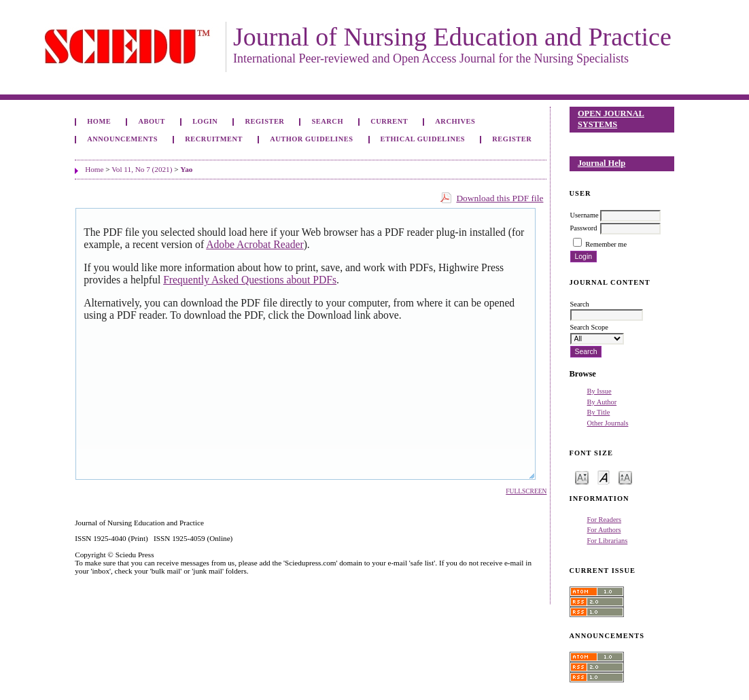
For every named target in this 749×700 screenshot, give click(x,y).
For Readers (605, 520)
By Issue (599, 391)
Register (265, 121)
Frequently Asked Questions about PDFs (250, 280)
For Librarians (608, 541)
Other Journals (608, 423)
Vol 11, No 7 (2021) (142, 169)
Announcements (122, 139)
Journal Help (602, 163)
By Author (602, 402)
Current (389, 121)
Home (99, 121)
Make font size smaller (582, 477)
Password (584, 228)
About (152, 121)
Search (328, 121)
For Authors (604, 530)
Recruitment (214, 139)
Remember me (606, 244)
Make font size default (604, 477)
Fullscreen (526, 491)
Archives (455, 121)
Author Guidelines (311, 139)
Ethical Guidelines (423, 139)
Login (205, 121)
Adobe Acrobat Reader (255, 244)
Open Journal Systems (611, 119)
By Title (599, 412)
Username (585, 215)
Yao (186, 169)
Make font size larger (625, 477)
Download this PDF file (500, 198)
